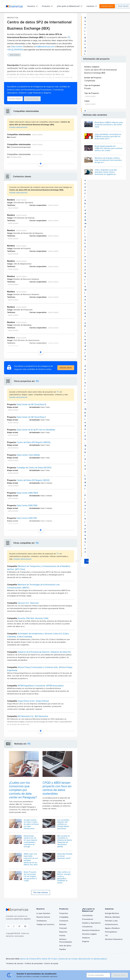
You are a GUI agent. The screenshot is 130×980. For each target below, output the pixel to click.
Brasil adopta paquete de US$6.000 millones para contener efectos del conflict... (109, 148)
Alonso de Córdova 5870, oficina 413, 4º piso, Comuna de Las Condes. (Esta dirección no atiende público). (64, 959)
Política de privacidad (34, 964)
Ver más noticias (41, 892)
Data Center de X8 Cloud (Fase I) (31, 417)
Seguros (86, 941)
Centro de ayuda (51, 964)
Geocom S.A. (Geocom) (28, 603)
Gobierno (86, 938)
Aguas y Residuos (112, 928)
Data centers (17, 47)
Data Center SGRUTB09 (27, 493)
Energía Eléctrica (112, 913)
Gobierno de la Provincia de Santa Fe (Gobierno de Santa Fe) (44, 652)
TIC (69, 37)
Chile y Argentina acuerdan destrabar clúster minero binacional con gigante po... (106, 172)
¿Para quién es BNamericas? (69, 6)
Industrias (91, 6)
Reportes (63, 932)
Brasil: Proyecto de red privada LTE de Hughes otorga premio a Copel (30, 876)
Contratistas (87, 916)
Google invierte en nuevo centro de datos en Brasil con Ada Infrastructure (31, 824)
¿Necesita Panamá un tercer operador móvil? (65, 856)
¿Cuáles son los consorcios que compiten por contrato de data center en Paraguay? (23, 790)
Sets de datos (65, 946)
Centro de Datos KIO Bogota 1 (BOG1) (33, 480)
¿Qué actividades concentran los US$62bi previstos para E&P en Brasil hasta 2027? (108, 137)
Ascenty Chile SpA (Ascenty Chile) (33, 618)
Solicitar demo (107, 6)
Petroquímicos (111, 932)
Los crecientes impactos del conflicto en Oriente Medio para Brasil (63, 824)
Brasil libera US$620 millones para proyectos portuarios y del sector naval (109, 125)
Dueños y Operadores (91, 923)
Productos (46, 6)
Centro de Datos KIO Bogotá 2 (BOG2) (34, 442)
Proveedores (88, 919)
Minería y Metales (112, 917)
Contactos (64, 921)
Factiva (62, 936)
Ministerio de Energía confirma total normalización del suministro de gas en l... (108, 160)
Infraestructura (111, 924)
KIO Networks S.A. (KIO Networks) (33, 716)
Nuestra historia (43, 917)
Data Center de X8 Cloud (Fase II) (31, 404)
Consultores (87, 927)
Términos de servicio (15, 964)
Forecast (63, 928)
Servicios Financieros (91, 930)
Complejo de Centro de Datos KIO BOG (34, 468)
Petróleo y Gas (111, 921)
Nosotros (31, 6)
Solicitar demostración (18, 127)
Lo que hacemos (43, 913)
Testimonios (42, 921)
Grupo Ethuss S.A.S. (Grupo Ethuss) (33, 701)
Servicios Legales (89, 934)
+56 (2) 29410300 (15, 50)
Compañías (64, 917)
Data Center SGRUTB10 (27, 506)
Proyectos (64, 913)
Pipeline (63, 949)
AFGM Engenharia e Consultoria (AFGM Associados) (41, 686)
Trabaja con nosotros (45, 924)
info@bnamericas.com (45, 47)
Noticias (63, 924)
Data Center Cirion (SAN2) (28, 455)
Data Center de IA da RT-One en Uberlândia (36, 430)
